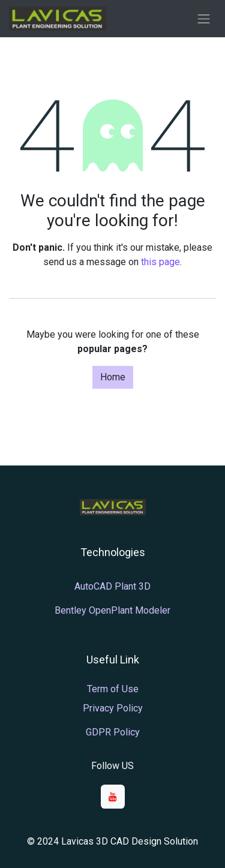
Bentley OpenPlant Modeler (112, 610)
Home (113, 377)
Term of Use (113, 689)
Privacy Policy (113, 708)
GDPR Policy (113, 732)
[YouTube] (113, 797)
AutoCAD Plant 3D (112, 586)
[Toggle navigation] (204, 19)
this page (160, 262)
